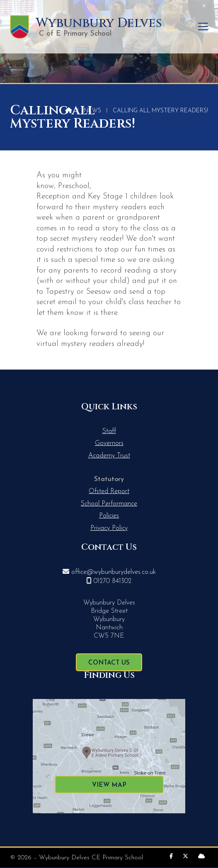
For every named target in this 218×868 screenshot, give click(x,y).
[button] (203, 27)
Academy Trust (109, 456)
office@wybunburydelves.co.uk (114, 572)
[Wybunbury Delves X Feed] (185, 857)
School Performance (109, 504)
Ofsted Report (109, 491)
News (92, 111)
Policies (109, 516)
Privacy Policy (109, 528)
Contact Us (109, 663)
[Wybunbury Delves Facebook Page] (171, 857)
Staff (109, 431)
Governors (109, 443)
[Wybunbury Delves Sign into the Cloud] (201, 857)
